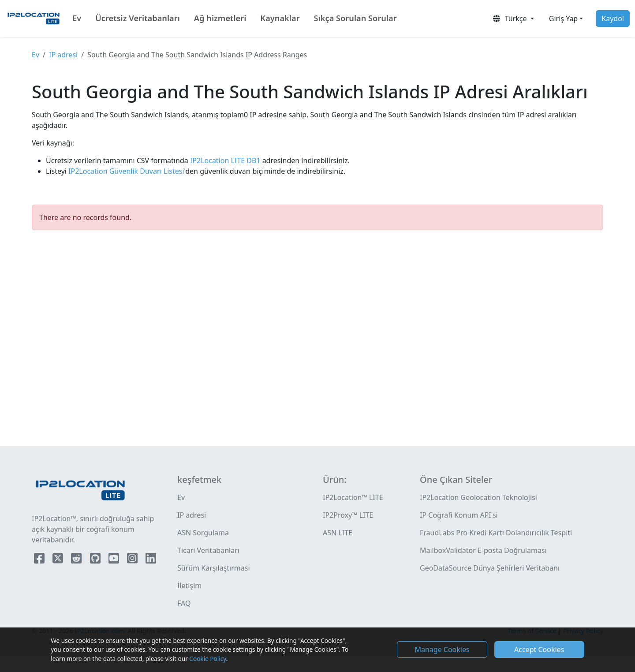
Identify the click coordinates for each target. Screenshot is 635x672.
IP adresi (63, 55)
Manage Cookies (442, 650)
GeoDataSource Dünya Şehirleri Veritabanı (490, 568)
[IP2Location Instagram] (133, 560)
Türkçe (510, 19)
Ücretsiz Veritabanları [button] (138, 18)
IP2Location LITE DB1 (224, 161)
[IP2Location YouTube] (115, 560)
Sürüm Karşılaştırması (214, 568)
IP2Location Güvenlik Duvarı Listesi (125, 171)
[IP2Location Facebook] (40, 560)
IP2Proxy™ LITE (348, 515)
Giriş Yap (563, 19)
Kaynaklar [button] (280, 18)
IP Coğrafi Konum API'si (459, 515)
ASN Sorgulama (203, 533)
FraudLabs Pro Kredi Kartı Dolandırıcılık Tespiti (496, 533)
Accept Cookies (539, 650)
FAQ (184, 603)
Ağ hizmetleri (220, 18)
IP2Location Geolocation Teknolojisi (478, 497)
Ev (77, 18)
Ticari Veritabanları (208, 550)
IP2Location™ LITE (353, 497)
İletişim (189, 586)
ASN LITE (338, 533)
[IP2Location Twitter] (59, 560)
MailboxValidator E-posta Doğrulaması (483, 550)
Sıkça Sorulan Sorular (355, 18)
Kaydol (613, 19)
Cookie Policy (207, 659)
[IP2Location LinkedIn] (151, 560)
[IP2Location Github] (96, 560)
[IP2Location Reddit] (77, 560)
